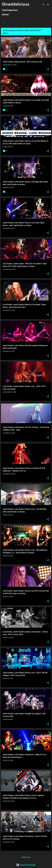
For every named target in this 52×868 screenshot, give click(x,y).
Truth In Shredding (19, 22)
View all (6, 33)
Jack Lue (34, 22)
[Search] (43, 4)
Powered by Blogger (26, 865)
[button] (48, 69)
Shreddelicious (16, 4)
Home (4, 22)
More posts (26, 857)
